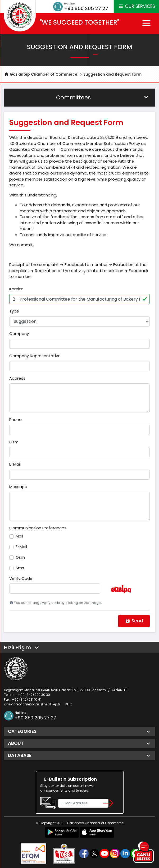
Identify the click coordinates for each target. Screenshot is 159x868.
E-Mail (15, 464)
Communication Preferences (38, 528)
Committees (103, 97)
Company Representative (35, 356)
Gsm (14, 442)
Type (14, 311)
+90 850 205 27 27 (86, 8)
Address (17, 378)
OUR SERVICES (137, 6)
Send (134, 621)
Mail (19, 536)
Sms (20, 568)
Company (19, 334)
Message (18, 487)
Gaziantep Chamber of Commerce (41, 74)
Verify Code (21, 578)
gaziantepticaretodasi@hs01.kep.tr (32, 704)
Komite (16, 289)
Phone (15, 419)
